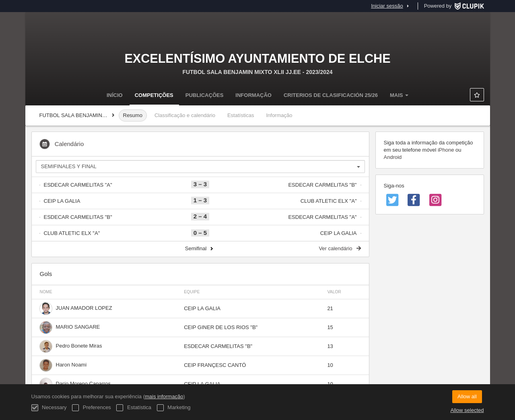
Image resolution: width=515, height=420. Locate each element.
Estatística (134, 408)
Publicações (205, 95)
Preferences (92, 408)
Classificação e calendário (185, 115)
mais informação (164, 396)
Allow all (467, 396)
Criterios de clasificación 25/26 (331, 95)
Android (393, 157)
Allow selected (467, 410)
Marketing (174, 408)
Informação (253, 95)
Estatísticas (241, 115)
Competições (154, 95)
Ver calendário (340, 248)
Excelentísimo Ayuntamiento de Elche (257, 58)
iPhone (446, 150)
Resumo (133, 115)
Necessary (49, 408)
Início (115, 95)
